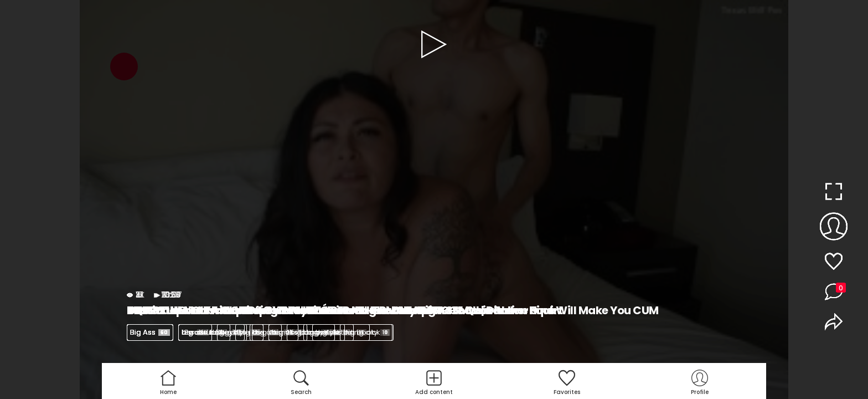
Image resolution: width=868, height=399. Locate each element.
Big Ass (150, 332)
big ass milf (278, 332)
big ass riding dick (352, 332)
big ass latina (211, 332)
